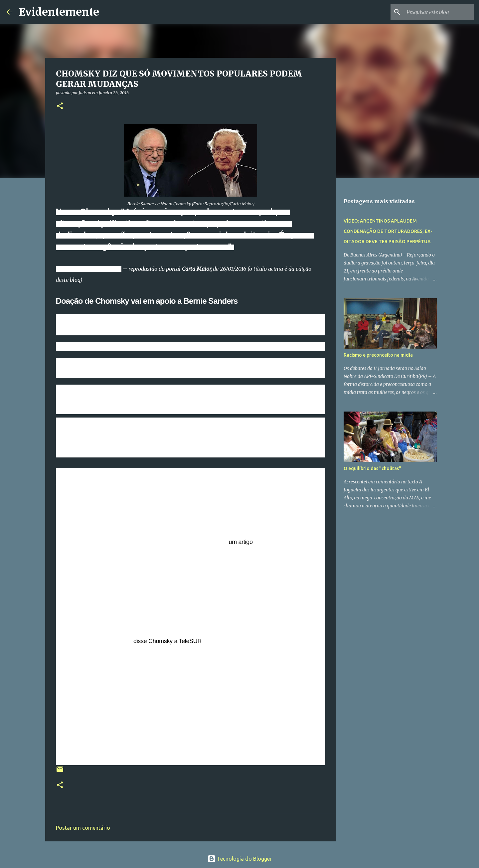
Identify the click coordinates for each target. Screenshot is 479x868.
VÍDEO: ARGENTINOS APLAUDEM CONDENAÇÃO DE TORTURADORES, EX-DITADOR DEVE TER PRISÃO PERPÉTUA (388, 231)
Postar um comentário (83, 828)
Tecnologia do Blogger (240, 859)
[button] (60, 106)
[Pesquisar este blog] (439, 12)
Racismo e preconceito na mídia (378, 355)
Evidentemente (59, 12)
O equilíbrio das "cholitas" (372, 468)
